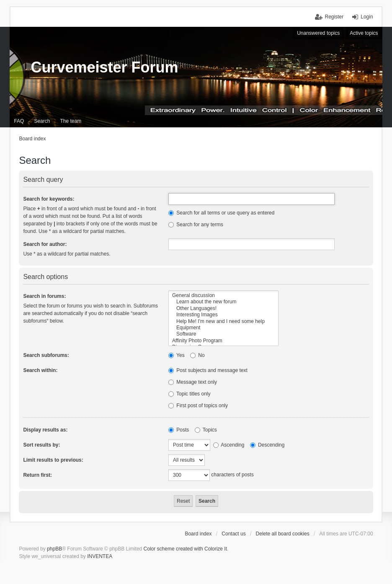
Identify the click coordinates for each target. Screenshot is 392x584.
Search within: (40, 370)
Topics (206, 430)
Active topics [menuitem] (364, 33)
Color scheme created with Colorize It (185, 549)
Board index (198, 534)
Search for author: (45, 244)
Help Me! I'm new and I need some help (223, 322)
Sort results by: (41, 445)
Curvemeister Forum (104, 67)
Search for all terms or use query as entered (221, 213)
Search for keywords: (49, 199)
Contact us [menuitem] (233, 534)
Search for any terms (196, 225)
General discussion (223, 296)
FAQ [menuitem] (19, 121)
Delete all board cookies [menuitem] (283, 534)
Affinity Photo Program (223, 341)
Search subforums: (46, 355)
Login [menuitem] (367, 17)
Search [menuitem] (42, 121)
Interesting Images (223, 315)
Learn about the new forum (223, 302)
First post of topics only (198, 406)
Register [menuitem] (334, 17)
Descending (267, 445)
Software (223, 334)
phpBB (54, 549)
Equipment (223, 328)
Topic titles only (190, 394)
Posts (179, 430)
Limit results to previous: (53, 460)
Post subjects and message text (208, 370)
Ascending (229, 445)
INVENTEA (100, 556)
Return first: (37, 475)
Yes (177, 355)
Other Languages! (223, 309)
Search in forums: (44, 296)
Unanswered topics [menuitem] (318, 33)
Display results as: (45, 430)
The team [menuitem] (71, 121)
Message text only (193, 382)
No (197, 355)
